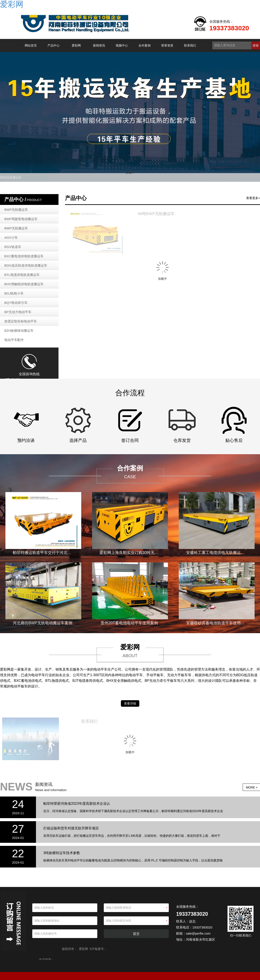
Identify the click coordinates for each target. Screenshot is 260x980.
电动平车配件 (14, 340)
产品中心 (54, 45)
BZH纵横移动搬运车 (19, 331)
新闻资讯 (99, 45)
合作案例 (145, 45)
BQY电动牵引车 (16, 303)
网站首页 (31, 45)
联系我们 (190, 45)
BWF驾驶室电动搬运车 (21, 219)
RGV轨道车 (13, 247)
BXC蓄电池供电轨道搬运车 (24, 256)
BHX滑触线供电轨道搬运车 (24, 284)
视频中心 (122, 45)
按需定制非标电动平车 (21, 321)
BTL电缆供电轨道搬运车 (22, 275)
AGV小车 (11, 237)
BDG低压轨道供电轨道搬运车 (26, 265)
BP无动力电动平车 (18, 312)
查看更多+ (253, 198)
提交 (136, 934)
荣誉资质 (167, 45)
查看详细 (130, 703)
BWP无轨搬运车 (16, 210)
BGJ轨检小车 (14, 293)
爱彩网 (76, 45)
